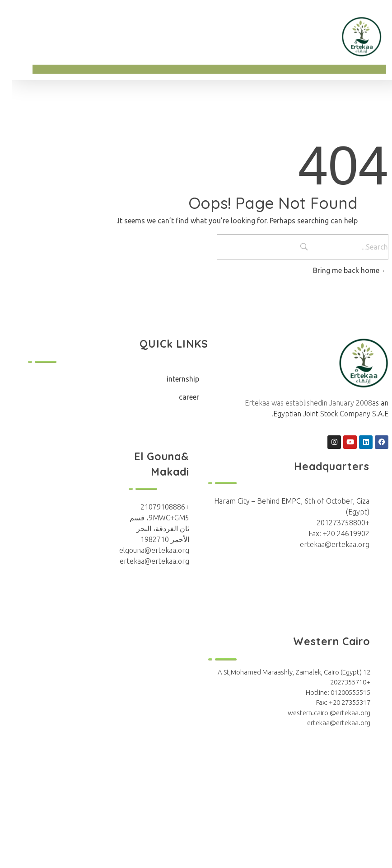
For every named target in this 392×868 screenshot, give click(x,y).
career (177, 397)
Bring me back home (338, 270)
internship (171, 379)
